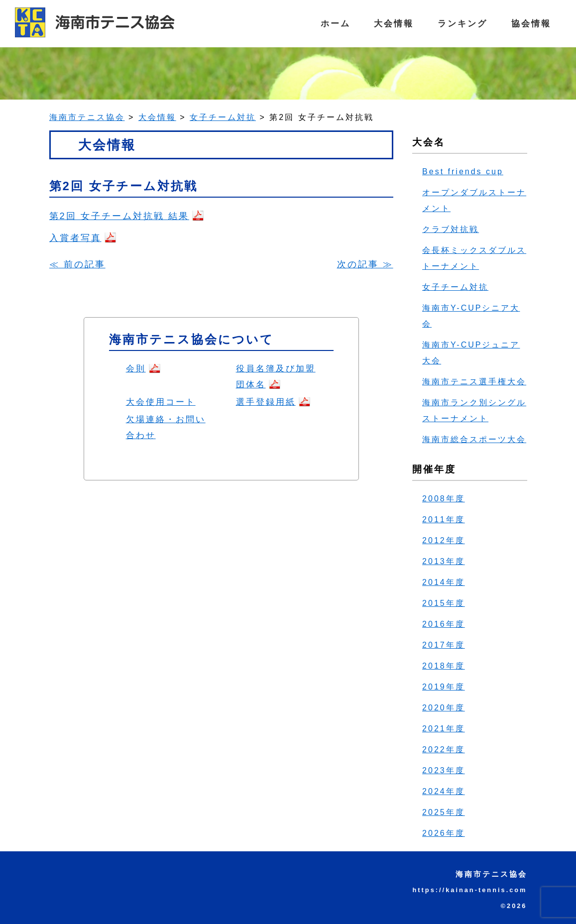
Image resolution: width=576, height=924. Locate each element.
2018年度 (444, 666)
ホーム (328, 23)
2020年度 (444, 708)
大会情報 (388, 23)
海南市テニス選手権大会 (474, 382)
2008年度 (444, 499)
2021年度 (444, 729)
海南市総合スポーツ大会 (474, 439)
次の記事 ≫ (365, 264)
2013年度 (444, 561)
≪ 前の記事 (77, 264)
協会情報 (530, 23)
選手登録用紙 (266, 402)
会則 (136, 369)
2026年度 (444, 833)
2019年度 (444, 687)
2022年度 (444, 750)
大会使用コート (161, 402)
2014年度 (444, 582)
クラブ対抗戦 (451, 229)
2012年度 (444, 540)
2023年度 (444, 770)
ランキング (459, 23)
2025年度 (444, 812)
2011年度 (444, 520)
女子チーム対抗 (455, 287)
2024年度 (444, 791)
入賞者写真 (75, 238)
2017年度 (444, 645)
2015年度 (444, 603)
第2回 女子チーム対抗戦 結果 (119, 216)
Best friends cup (463, 172)
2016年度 (444, 624)
